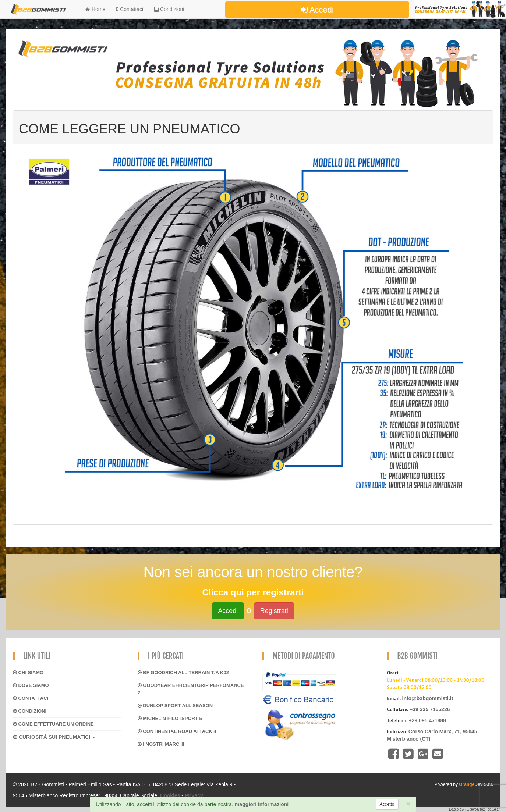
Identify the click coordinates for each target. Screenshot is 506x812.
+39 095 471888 (427, 720)
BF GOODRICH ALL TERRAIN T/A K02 (183, 672)
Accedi (317, 10)
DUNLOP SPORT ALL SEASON (175, 706)
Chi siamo (28, 672)
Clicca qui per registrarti (253, 592)
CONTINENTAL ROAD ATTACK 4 (177, 731)
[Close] (408, 804)
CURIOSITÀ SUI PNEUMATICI (54, 737)
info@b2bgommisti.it (428, 698)
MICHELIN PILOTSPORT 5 (170, 718)
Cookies (170, 795)
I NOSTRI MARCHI (161, 744)
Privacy (194, 795)
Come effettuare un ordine (53, 724)
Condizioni (169, 9)
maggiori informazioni (262, 804)
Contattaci (31, 698)
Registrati (274, 611)
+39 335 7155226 (430, 709)
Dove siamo (31, 685)
